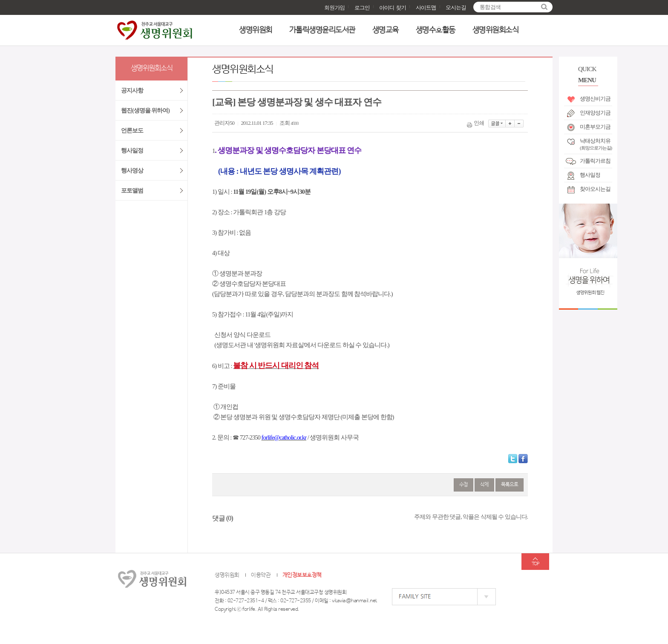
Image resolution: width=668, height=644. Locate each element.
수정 (464, 485)
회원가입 (334, 7)
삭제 (484, 485)
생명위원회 (256, 30)
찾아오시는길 (595, 189)
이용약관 (261, 575)
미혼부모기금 (595, 127)
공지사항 (132, 91)
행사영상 (132, 171)
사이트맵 (426, 7)
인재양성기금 (595, 113)
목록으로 (510, 485)
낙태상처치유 (596, 143)
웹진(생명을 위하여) (145, 111)
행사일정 (590, 175)
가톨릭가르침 (595, 161)
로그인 (362, 7)
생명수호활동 (436, 30)
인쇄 (476, 123)
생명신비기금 (595, 99)
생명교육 (386, 30)
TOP (535, 564)
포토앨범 (132, 191)
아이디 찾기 (393, 7)
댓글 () (223, 518)
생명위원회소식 (496, 30)
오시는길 (456, 7)
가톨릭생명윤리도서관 (322, 30)
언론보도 (132, 131)
